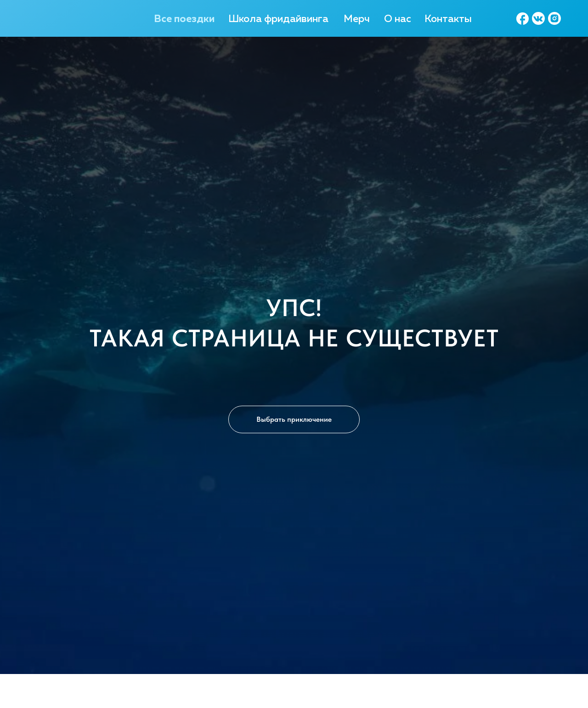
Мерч (357, 19)
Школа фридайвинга (278, 19)
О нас (398, 19)
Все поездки (184, 19)
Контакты (448, 19)
